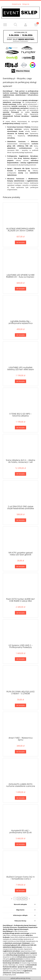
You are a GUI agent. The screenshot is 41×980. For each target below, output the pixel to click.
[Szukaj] (15, 25)
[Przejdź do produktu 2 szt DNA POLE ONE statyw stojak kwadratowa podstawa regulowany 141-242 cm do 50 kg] (20, 494)
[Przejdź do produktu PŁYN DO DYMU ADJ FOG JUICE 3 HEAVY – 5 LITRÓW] (20, 679)
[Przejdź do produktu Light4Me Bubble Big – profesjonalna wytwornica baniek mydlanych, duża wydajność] (20, 308)
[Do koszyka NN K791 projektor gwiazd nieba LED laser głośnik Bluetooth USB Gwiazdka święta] (20, 567)
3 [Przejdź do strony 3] (22, 899)
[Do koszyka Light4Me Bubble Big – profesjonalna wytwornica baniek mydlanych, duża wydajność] (20, 335)
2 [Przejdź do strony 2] (19, 899)
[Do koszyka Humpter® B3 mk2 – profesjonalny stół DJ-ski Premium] (20, 844)
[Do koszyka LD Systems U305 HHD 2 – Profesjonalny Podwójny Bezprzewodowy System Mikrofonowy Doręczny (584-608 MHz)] (20, 659)
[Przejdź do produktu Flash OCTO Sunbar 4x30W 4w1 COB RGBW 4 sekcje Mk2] (20, 586)
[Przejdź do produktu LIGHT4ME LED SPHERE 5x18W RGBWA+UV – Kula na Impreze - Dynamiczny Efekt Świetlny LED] (20, 262)
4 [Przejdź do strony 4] (26, 899)
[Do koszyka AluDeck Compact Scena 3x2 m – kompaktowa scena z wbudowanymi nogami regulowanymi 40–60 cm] (20, 891)
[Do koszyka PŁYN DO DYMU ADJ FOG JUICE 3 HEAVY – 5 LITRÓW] (20, 705)
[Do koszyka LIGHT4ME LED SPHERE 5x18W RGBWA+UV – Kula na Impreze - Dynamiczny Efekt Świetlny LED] (20, 289)
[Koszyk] (36, 25)
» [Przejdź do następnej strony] (29, 899)
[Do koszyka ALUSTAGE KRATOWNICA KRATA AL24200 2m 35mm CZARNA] (20, 242)
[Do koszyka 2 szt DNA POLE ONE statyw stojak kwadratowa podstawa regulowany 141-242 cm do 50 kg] (20, 520)
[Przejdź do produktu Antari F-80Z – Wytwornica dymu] (20, 725)
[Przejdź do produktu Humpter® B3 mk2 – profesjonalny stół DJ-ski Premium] (20, 818)
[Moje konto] (26, 25)
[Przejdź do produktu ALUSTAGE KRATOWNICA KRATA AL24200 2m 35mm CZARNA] (20, 216)
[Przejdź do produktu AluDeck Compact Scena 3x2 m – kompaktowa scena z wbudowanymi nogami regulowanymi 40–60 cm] (20, 864)
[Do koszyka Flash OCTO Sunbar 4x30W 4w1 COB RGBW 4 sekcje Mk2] (20, 613)
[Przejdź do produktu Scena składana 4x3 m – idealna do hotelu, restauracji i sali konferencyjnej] (20, 447)
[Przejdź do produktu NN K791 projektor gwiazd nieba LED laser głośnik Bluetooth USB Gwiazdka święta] (20, 540)
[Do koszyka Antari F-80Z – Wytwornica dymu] (20, 752)
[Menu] (5, 25)
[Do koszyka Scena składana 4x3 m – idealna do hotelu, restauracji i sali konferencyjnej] (20, 474)
